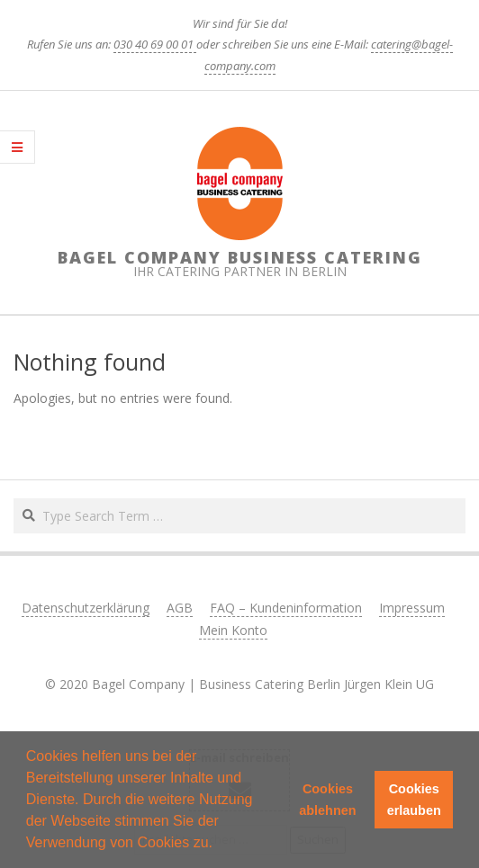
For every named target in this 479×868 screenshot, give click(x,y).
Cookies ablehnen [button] (327, 800)
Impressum (412, 608)
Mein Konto (233, 630)
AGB (180, 608)
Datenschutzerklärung (86, 608)
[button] (219, 845)
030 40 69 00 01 (155, 44)
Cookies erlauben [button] (414, 800)
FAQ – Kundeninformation (286, 608)
